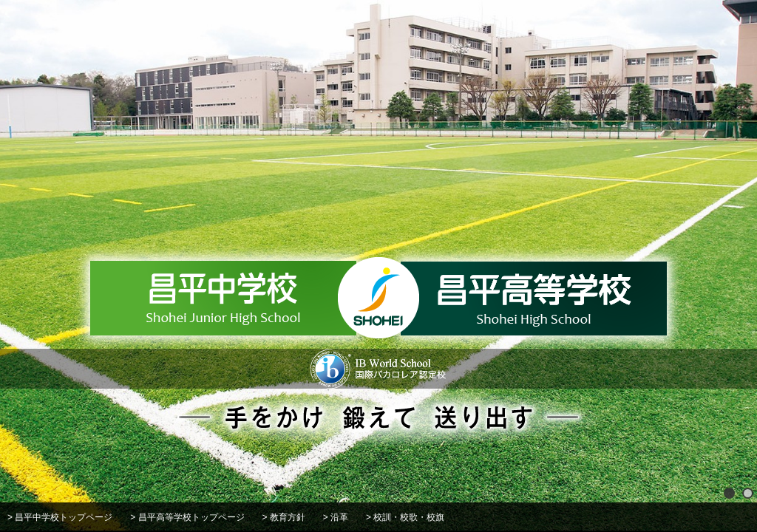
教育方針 (288, 517)
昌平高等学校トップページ (191, 517)
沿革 (339, 517)
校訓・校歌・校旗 (409, 517)
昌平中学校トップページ (64, 517)
